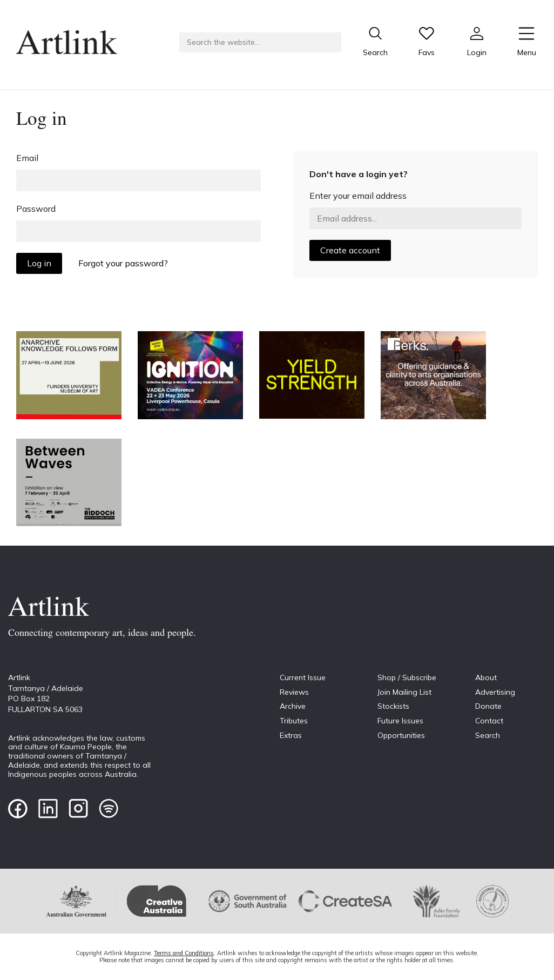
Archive (293, 706)
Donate (488, 706)
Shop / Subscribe (407, 677)
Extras (291, 735)
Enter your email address (358, 196)
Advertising (495, 692)
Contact (489, 721)
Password (36, 209)
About (486, 677)
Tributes (294, 721)
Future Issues (400, 721)
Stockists (393, 706)
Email (27, 158)
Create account (350, 250)
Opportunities (401, 735)
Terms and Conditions (184, 953)
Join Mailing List (404, 692)
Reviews (294, 692)
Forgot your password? (123, 263)
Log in (39, 263)
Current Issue (303, 677)
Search (488, 735)
